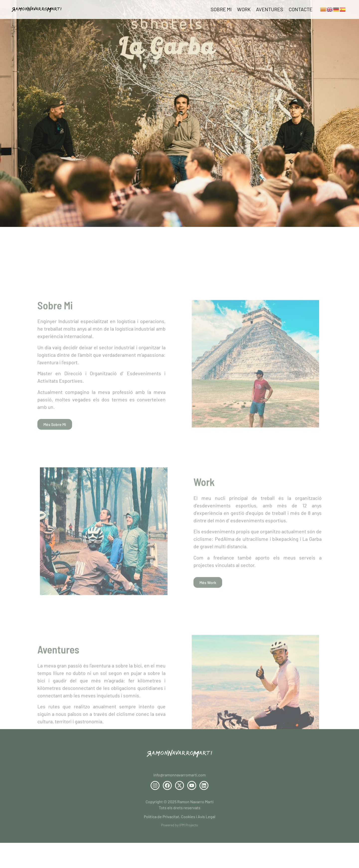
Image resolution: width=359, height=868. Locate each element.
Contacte (301, 9)
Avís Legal (207, 818)
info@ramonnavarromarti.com (179, 777)
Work (244, 9)
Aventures (270, 9)
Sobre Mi (221, 9)
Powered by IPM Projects (179, 826)
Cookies (188, 818)
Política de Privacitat (162, 818)
